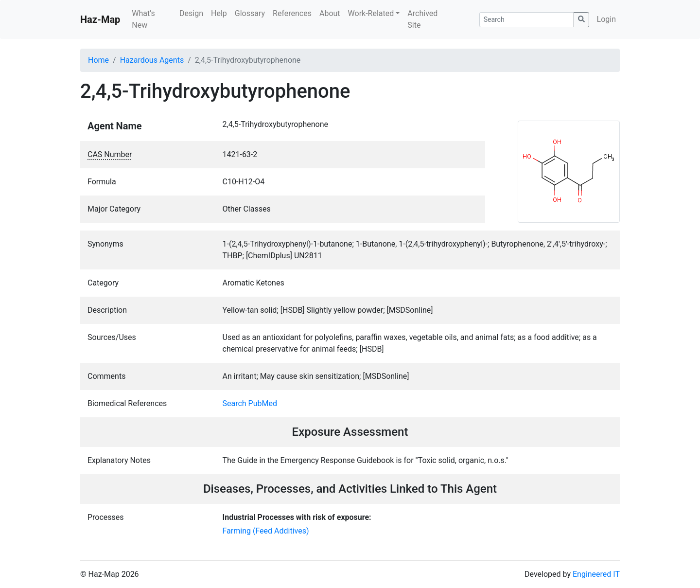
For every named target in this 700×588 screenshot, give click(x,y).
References (292, 13)
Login (606, 19)
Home (98, 60)
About (330, 13)
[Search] (527, 20)
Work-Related (371, 13)
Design (191, 13)
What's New (143, 19)
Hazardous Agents (152, 60)
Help (219, 13)
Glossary (250, 13)
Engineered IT (596, 574)
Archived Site (422, 19)
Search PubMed (250, 403)
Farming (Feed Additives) (266, 531)
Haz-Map (100, 19)
